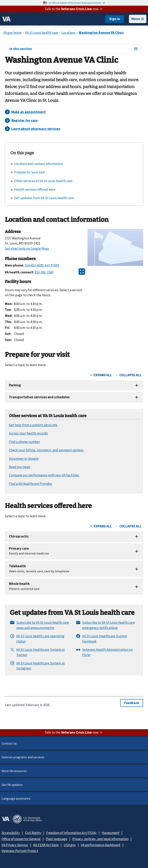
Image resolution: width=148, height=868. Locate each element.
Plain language (56, 839)
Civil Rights (33, 833)
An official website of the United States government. (77, 3)
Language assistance (16, 798)
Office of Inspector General (21, 839)
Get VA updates (12, 785)
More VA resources (14, 771)
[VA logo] (6, 19)
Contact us (9, 743)
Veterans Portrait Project (20, 851)
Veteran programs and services (23, 757)
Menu (138, 19)
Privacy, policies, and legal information (100, 839)
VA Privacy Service (15, 845)
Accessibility (11, 833)
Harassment (111, 833)
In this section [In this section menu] (74, 49)
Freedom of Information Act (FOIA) (71, 833)
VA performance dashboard (101, 845)
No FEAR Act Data (46, 845)
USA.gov (70, 845)
